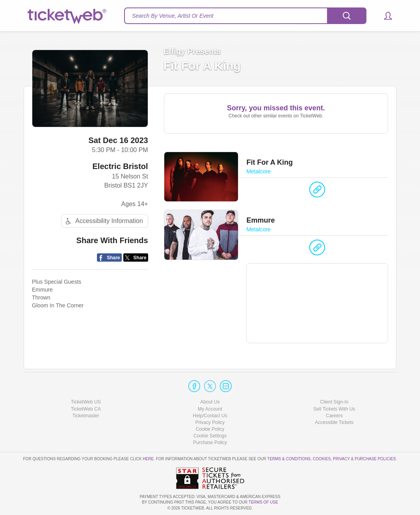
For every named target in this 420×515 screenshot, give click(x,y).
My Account (210, 409)
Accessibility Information (103, 221)
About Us (210, 402)
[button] (384, 16)
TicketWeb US (86, 402)
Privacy (341, 459)
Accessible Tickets (334, 422)
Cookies (322, 459)
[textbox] (245, 16)
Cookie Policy (210, 429)
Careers (334, 416)
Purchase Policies (375, 459)
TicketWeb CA (86, 409)
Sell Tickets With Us (334, 409)
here (148, 459)
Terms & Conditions (289, 459)
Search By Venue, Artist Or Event (173, 16)
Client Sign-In (334, 402)
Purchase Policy (210, 442)
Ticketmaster (86, 416)
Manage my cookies (210, 436)
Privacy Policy (210, 422)
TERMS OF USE (263, 502)
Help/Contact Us (210, 416)
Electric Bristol (120, 166)
